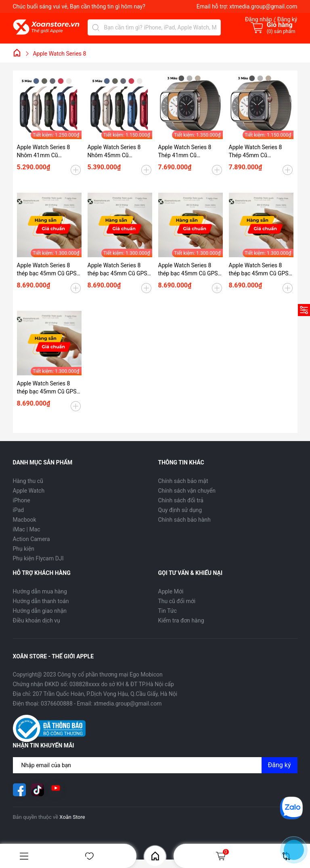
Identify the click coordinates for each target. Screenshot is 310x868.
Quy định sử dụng (180, 510)
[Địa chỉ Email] (155, 765)
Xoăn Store (72, 817)
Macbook (25, 520)
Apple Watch (29, 491)
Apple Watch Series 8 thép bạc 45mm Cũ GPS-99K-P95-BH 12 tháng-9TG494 (118, 270)
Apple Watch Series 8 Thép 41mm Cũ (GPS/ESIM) (185, 152)
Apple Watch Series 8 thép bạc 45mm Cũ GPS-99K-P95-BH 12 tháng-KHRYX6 (48, 270)
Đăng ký (280, 765)
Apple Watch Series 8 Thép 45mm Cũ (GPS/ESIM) (256, 152)
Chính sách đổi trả (181, 500)
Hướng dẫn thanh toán (41, 601)
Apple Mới (171, 591)
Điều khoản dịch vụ (37, 620)
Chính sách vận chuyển (187, 491)
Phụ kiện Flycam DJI (38, 558)
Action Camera (31, 539)
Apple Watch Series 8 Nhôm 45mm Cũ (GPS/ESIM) (114, 152)
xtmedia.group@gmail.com (263, 6)
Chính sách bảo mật (183, 481)
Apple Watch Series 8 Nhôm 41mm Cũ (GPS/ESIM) (44, 152)
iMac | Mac (27, 529)
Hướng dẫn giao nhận (40, 611)
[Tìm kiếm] (96, 27)
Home (155, 856)
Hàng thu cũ (28, 481)
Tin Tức (168, 611)
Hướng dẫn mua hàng (40, 591)
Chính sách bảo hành (184, 520)
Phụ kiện (24, 549)
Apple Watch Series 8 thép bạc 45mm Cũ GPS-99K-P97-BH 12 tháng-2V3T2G (48, 388)
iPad (19, 510)
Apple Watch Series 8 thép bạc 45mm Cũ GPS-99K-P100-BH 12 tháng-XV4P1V (189, 270)
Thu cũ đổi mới (177, 601)
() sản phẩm (281, 31)
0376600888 (57, 704)
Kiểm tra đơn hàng (181, 620)
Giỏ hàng (222, 856)
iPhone (22, 500)
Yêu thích (89, 856)
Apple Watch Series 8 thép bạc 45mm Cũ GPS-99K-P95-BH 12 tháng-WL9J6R (260, 270)
